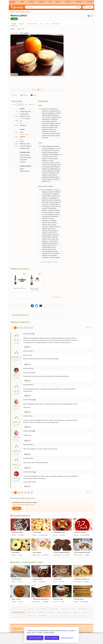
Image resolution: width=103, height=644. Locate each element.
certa (62, 602)
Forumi (31, 2)
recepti (17, 12)
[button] (88, 7)
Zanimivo (79, 2)
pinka (15, 406)
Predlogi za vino (19, 269)
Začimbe (33, 105)
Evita (14, 33)
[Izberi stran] (91, 328)
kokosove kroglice (54, 609)
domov (12, 12)
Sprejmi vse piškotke (35, 638)
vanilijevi (22, 118)
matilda (15, 422)
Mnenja (47, 24)
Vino (22, 2)
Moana (87, 582)
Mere (27, 105)
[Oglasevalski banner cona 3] (79, 52)
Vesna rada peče (69, 555)
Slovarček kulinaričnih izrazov (49, 262)
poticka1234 (85, 602)
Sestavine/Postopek (32, 24)
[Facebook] (89, 16)
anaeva (15, 464)
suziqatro (21, 535)
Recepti (13, 2)
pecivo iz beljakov (42, 609)
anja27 (15, 375)
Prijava (17, 508)
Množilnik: (14, 105)
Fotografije (21, 24)
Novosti (90, 2)
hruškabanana (15, 357)
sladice (23, 12)
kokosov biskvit (43, 616)
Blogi (58, 2)
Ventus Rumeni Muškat (19, 288)
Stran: (89, 328)
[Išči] (78, 7)
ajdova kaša (31, 612)
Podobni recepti (56, 24)
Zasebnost (82, 632)
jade (15, 340)
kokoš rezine (31, 609)
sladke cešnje (66, 612)
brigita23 (46, 602)
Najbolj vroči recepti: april (27, 562)
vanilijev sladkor (25, 134)
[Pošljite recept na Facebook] (32, 306)
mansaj (15, 478)
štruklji (58, 612)
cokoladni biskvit (41, 612)
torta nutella (51, 612)
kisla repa (73, 609)
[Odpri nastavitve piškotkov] (67, 638)
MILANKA (43, 582)
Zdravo (68, 2)
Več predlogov (57, 297)
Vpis (27, 508)
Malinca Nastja (89, 555)
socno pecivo (65, 609)
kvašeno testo (76, 612)
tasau (21, 555)
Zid (50, 2)
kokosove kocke (32, 616)
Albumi (41, 2)
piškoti (28, 12)
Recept (14, 24)
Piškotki (88, 632)
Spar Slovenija (86, 535)
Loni (20, 582)
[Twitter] (91, 16)
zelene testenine (83, 609)
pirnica (63, 535)
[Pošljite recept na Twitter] (37, 306)
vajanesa (15, 451)
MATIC (63, 582)
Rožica (21, 602)
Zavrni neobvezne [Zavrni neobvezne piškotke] (52, 638)
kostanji (85, 612)
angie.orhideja (44, 535)
